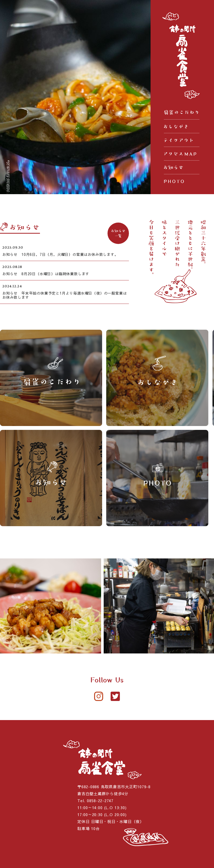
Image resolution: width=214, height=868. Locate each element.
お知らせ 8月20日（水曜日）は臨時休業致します (46, 274)
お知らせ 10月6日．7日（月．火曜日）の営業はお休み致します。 (60, 254)
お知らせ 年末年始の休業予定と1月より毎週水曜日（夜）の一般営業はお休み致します (64, 295)
